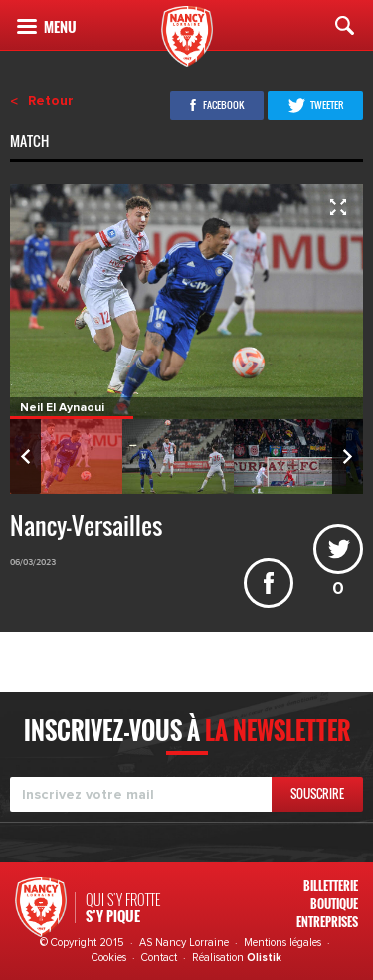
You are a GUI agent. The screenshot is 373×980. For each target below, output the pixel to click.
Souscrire (317, 793)
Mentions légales (282, 943)
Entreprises (327, 922)
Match (31, 143)
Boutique (334, 904)
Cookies (109, 958)
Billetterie (331, 886)
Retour (51, 101)
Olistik (264, 958)
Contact (159, 958)
